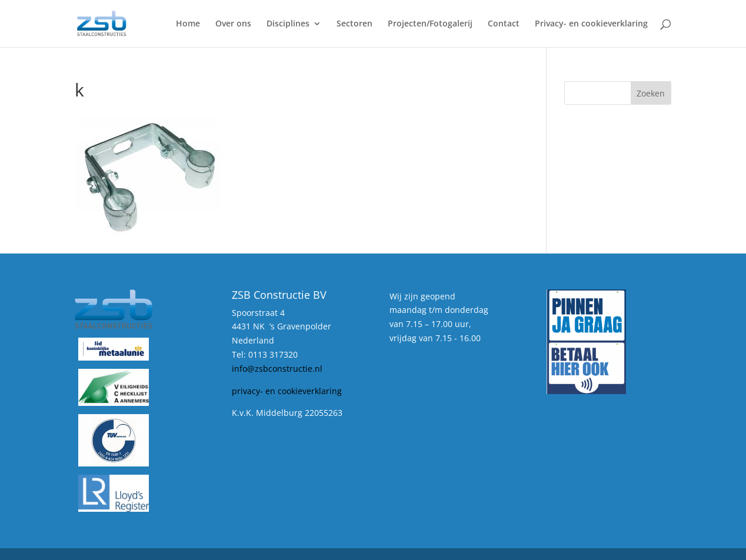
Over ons (233, 24)
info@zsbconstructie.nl (277, 369)
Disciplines (288, 24)
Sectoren (354, 24)
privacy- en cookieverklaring (287, 391)
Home (188, 24)
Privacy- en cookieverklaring (591, 24)
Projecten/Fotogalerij (430, 24)
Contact (504, 24)
